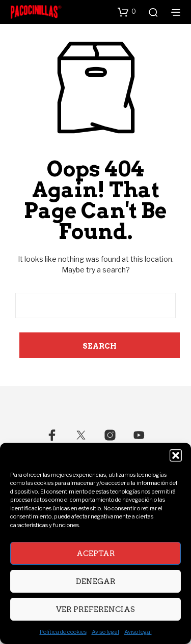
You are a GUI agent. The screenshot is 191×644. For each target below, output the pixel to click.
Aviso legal (105, 632)
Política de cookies (63, 632)
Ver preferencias (95, 609)
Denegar (96, 581)
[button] (176, 455)
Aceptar (96, 554)
